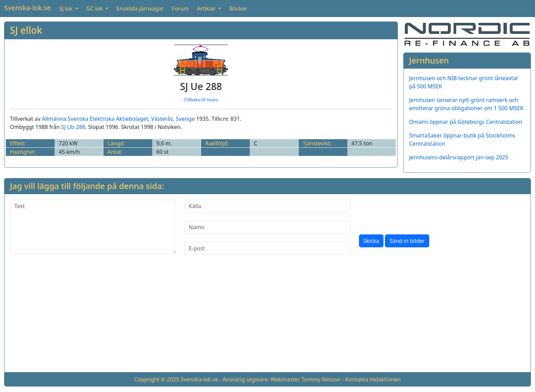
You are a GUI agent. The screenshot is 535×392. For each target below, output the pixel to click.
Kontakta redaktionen (373, 379)
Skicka (371, 241)
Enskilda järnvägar (140, 9)
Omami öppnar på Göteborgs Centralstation (466, 122)
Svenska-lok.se (27, 8)
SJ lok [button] (67, 9)
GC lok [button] (95, 9)
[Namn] (267, 227)
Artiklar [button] (207, 9)
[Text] (93, 227)
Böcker (238, 9)
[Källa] (267, 206)
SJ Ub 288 (73, 127)
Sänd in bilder (407, 241)
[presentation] (411, 213)
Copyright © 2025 (157, 379)
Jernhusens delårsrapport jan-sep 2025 (459, 157)
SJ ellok (26, 30)
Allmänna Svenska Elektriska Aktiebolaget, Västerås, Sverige (118, 119)
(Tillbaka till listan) (201, 100)
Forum (180, 9)
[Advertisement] (267, 319)
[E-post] (267, 248)
